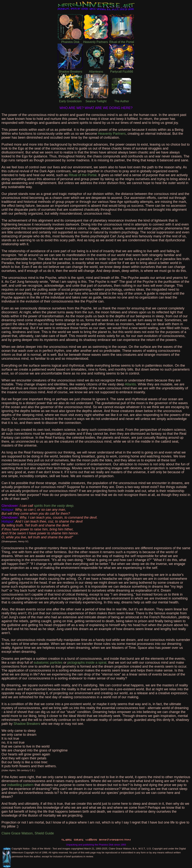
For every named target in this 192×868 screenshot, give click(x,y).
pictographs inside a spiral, (87, 663)
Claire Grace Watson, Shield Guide (28, 833)
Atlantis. (131, 384)
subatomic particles (48, 663)
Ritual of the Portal (82, 175)
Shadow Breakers (27, 724)
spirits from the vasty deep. (54, 506)
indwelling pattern (20, 785)
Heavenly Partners (112, 134)
